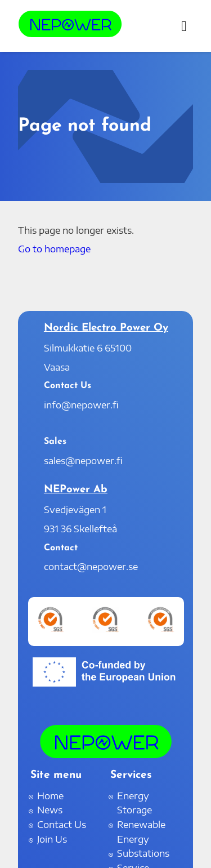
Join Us (52, 839)
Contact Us (62, 825)
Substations (143, 853)
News (50, 810)
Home (50, 796)
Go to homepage (54, 249)
